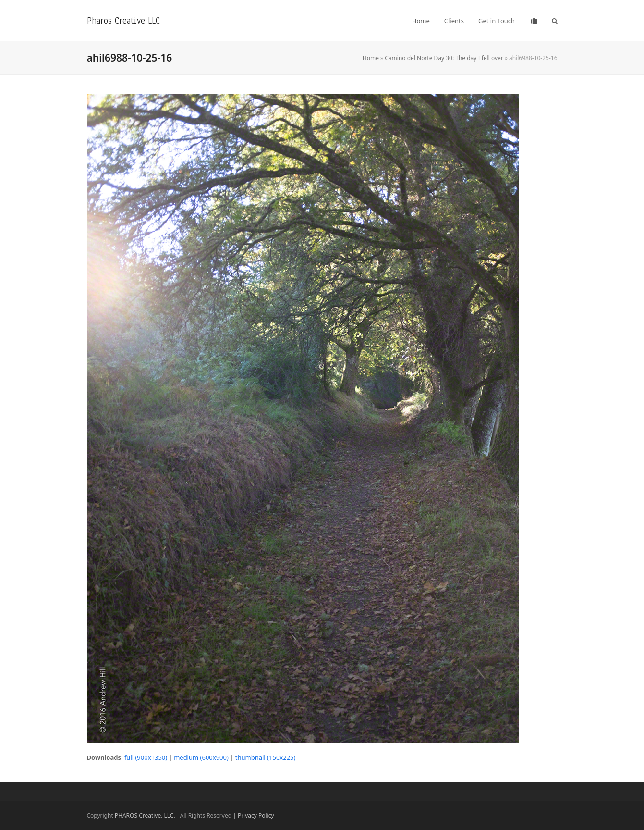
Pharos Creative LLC (123, 20)
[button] (555, 21)
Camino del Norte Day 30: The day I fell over (444, 58)
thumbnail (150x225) (266, 757)
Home (371, 58)
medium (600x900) (201, 757)
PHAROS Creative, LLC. (145, 815)
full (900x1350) (146, 757)
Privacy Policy (256, 815)
